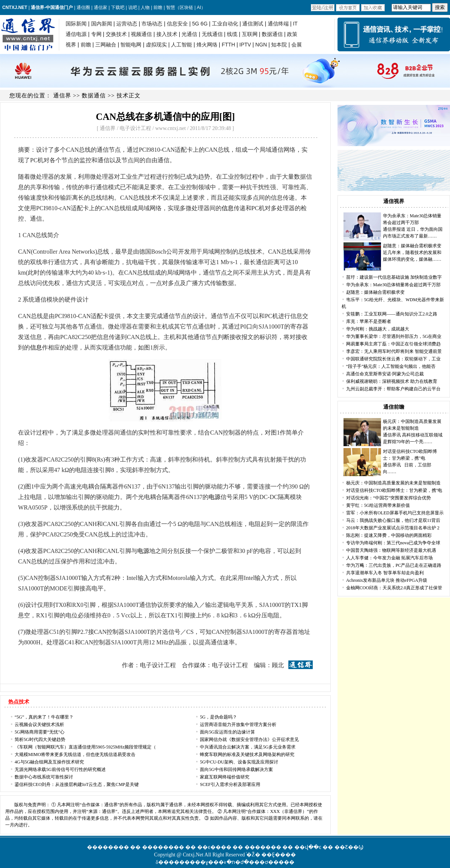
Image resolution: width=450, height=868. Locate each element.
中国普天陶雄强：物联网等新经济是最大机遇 (391, 550)
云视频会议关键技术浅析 (39, 725)
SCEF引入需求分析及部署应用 (230, 784)
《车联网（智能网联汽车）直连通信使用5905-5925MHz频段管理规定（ (85, 747)
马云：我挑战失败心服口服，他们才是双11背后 (393, 520)
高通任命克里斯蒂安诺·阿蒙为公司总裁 (385, 374)
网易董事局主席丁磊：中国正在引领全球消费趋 (393, 344)
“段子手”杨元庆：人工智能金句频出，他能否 (391, 366)
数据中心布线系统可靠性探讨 (44, 777)
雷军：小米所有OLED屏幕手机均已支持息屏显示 (395, 513)
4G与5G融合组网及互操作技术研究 (49, 762)
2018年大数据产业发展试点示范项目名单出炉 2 (393, 528)
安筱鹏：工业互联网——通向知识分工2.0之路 (392, 314)
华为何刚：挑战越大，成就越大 (378, 329)
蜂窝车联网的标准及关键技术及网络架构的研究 (247, 754)
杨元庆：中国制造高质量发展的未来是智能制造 (393, 483)
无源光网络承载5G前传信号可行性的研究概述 (60, 769)
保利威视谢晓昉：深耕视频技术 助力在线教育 (392, 381)
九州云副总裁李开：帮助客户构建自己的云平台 (393, 389)
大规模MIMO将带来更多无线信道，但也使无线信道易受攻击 (75, 754)
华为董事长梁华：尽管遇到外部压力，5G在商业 (394, 336)
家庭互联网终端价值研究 (225, 777)
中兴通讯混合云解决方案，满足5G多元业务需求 (248, 747)
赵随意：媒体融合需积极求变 (412, 246)
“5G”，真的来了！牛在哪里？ (44, 717)
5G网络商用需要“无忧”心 (40, 732)
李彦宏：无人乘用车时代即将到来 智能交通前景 (394, 351)
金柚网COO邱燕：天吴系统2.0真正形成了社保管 (394, 588)
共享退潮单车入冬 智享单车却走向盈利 (385, 573)
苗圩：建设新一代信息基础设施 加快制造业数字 (394, 277)
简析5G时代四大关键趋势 (40, 740)
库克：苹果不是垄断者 (369, 321)
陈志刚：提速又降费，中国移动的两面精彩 (389, 535)
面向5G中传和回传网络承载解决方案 (236, 769)
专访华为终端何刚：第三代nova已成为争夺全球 (393, 543)
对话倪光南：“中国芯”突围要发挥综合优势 (389, 498)
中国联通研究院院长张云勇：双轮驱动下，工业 (393, 359)
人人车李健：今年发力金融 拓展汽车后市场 (389, 558)
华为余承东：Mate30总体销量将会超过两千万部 (394, 285)
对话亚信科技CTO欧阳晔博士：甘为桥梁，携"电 (394, 490)
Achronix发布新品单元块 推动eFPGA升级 (387, 580)
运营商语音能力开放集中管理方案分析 (238, 725)
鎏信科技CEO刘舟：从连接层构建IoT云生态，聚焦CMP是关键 (77, 784)
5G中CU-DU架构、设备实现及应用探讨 (239, 762)
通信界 (62, 96)
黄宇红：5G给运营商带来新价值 (378, 505)
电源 (214, 497)
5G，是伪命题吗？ (218, 717)
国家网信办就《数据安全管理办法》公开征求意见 (249, 740)
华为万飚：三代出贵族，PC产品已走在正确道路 (394, 565)
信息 (228, 208)
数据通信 (94, 96)
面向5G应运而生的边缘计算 (227, 732)
